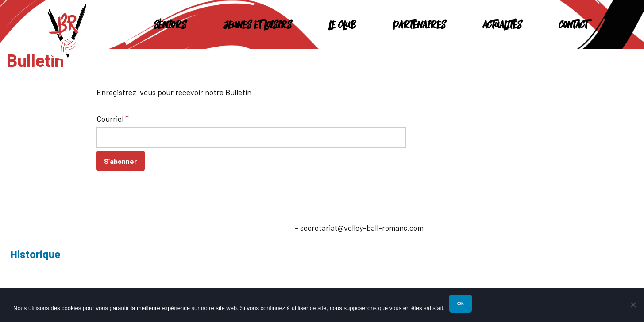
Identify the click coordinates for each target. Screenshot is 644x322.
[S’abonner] (121, 161)
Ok (461, 303)
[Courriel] (251, 138)
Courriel (113, 118)
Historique (35, 254)
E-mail (282, 228)
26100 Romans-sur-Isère (89, 232)
